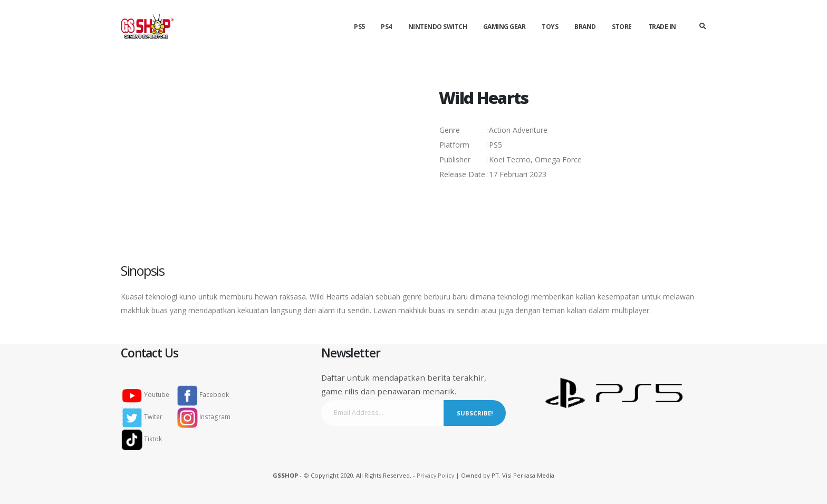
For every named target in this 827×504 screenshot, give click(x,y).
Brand (585, 27)
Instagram (205, 417)
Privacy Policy (435, 475)
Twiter (146, 417)
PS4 (386, 27)
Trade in (662, 27)
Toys (550, 27)
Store (622, 27)
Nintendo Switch (438, 27)
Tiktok (145, 439)
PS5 (359, 27)
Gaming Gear (504, 27)
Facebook (205, 395)
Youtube (149, 395)
